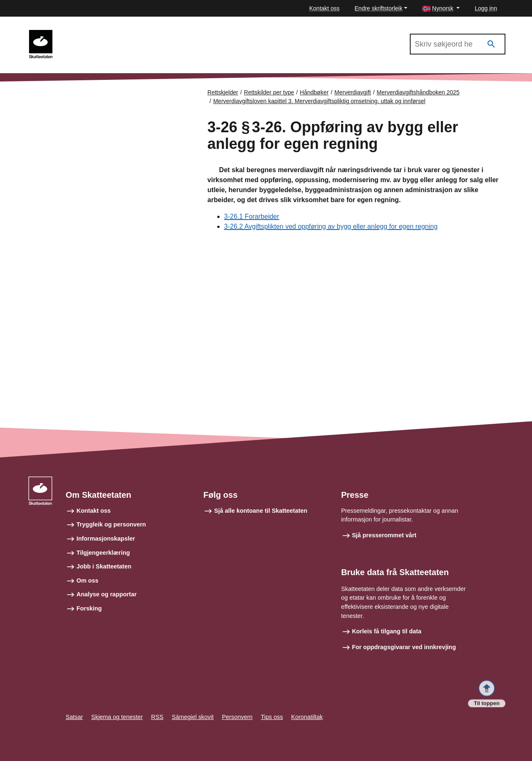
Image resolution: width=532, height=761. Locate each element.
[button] (441, 9)
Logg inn (486, 8)
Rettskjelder (223, 92)
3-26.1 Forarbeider (252, 217)
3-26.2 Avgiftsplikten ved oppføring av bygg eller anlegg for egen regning (331, 227)
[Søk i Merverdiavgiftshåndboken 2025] (458, 44)
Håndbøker (314, 92)
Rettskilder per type (269, 92)
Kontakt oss (324, 8)
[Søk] (491, 44)
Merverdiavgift (353, 92)
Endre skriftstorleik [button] (378, 8)
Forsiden (63, 96)
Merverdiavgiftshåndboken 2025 (108, 34)
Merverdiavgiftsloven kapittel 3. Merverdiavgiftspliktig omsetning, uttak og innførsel (319, 101)
